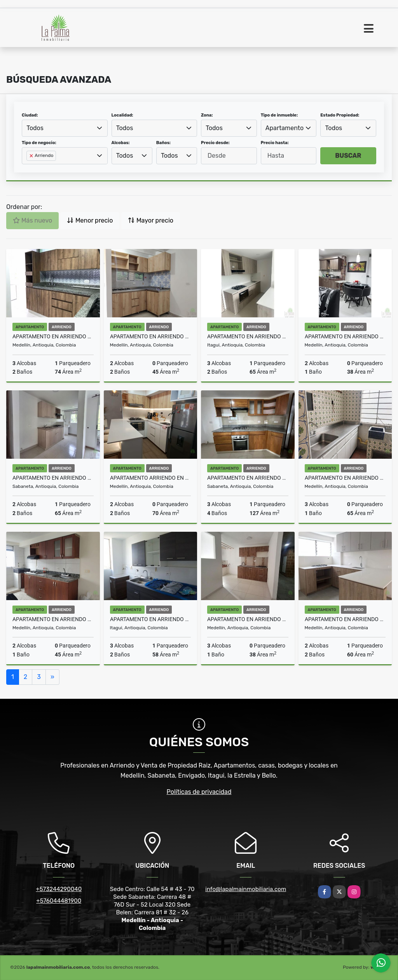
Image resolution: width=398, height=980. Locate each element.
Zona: (207, 115)
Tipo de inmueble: (279, 115)
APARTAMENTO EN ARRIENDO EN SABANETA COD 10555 (248, 478)
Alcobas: (121, 143)
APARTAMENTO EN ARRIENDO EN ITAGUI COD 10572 (248, 336)
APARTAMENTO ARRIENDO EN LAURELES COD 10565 (151, 478)
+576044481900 (59, 901)
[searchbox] (29, 168)
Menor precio (90, 220)
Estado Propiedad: (340, 115)
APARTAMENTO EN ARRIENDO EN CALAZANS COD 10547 (345, 619)
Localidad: (122, 115)
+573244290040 (59, 889)
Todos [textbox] (35, 128)
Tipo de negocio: (39, 143)
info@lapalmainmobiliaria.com (246, 889)
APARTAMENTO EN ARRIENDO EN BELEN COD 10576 (53, 336)
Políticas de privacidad (199, 792)
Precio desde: (215, 143)
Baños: (163, 143)
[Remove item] (32, 156)
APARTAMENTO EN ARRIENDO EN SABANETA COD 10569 (53, 478)
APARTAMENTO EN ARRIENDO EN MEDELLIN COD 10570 (345, 336)
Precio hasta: (275, 143)
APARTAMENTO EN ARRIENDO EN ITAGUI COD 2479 (151, 619)
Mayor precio (151, 220)
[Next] (52, 677)
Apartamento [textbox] (285, 128)
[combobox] (65, 128)
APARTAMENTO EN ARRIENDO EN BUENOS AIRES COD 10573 (151, 336)
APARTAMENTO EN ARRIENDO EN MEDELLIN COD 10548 (248, 619)
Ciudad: (30, 115)
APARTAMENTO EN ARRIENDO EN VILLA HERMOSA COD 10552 (53, 619)
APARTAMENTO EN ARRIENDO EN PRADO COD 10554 (345, 478)
